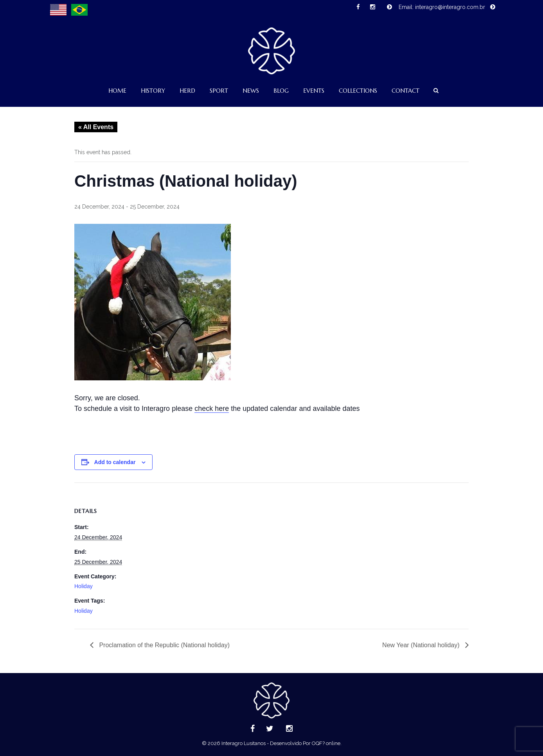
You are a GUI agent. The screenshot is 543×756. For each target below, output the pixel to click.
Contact (405, 91)
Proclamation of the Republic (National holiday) (164, 645)
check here (212, 409)
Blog (281, 91)
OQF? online (326, 743)
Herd (187, 91)
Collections (358, 91)
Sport (219, 91)
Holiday (84, 586)
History (153, 91)
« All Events (96, 127)
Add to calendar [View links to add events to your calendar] (115, 462)
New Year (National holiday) (422, 645)
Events (314, 91)
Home (117, 91)
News (251, 91)
